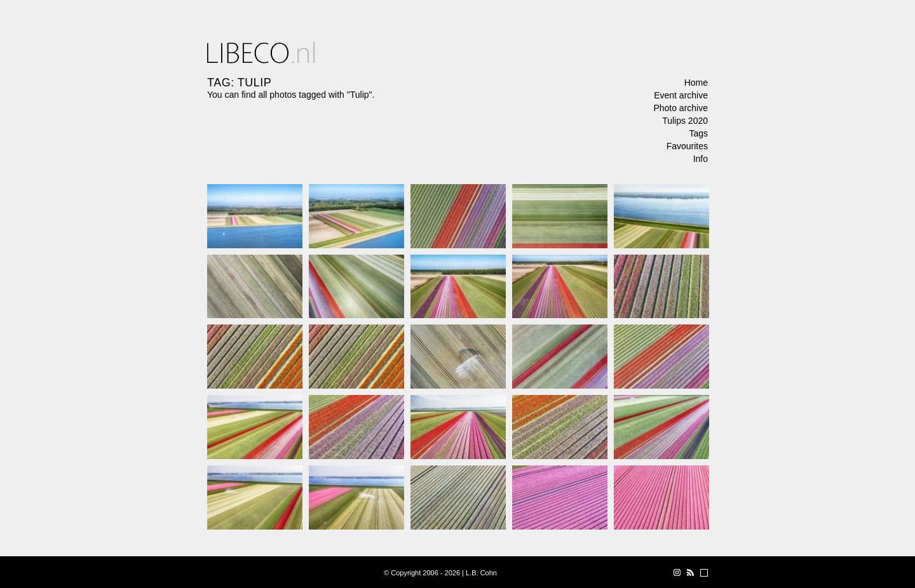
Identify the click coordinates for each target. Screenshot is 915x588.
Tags (698, 133)
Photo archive (681, 108)
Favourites (687, 146)
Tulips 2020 (685, 121)
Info (701, 159)
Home (696, 83)
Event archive (681, 95)
